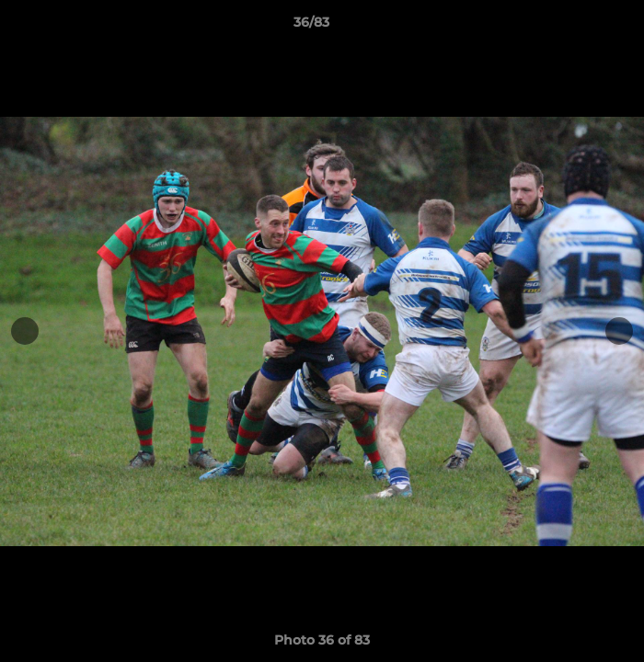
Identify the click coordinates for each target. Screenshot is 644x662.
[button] (578, 27)
